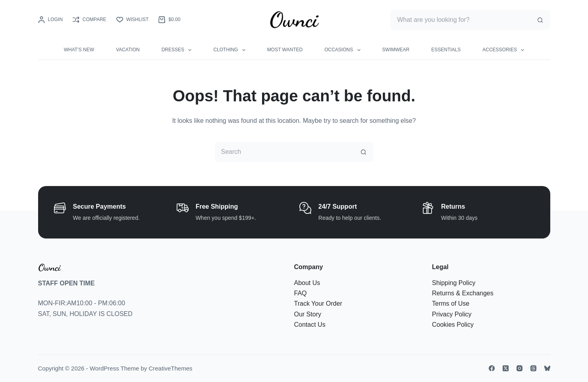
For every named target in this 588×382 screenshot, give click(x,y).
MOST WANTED (285, 50)
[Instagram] (520, 368)
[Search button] (540, 20)
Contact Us (310, 325)
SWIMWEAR (396, 50)
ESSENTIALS (446, 50)
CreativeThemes (170, 368)
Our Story (308, 314)
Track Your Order (318, 303)
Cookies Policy (453, 325)
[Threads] (533, 368)
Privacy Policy (452, 314)
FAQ (301, 293)
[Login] (50, 20)
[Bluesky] (547, 368)
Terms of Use (451, 303)
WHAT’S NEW (79, 50)
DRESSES (178, 50)
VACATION (128, 50)
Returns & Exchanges (463, 293)
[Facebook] (492, 368)
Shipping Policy (454, 283)
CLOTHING (231, 50)
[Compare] (90, 20)
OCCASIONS (344, 50)
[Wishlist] (133, 20)
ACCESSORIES (505, 50)
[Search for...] (460, 20)
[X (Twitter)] (506, 368)
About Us (307, 283)
